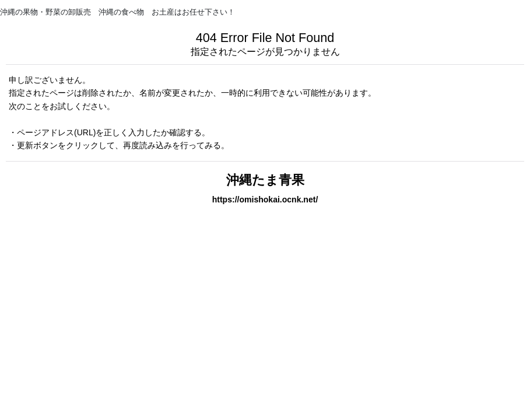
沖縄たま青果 (265, 180)
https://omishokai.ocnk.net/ (265, 199)
